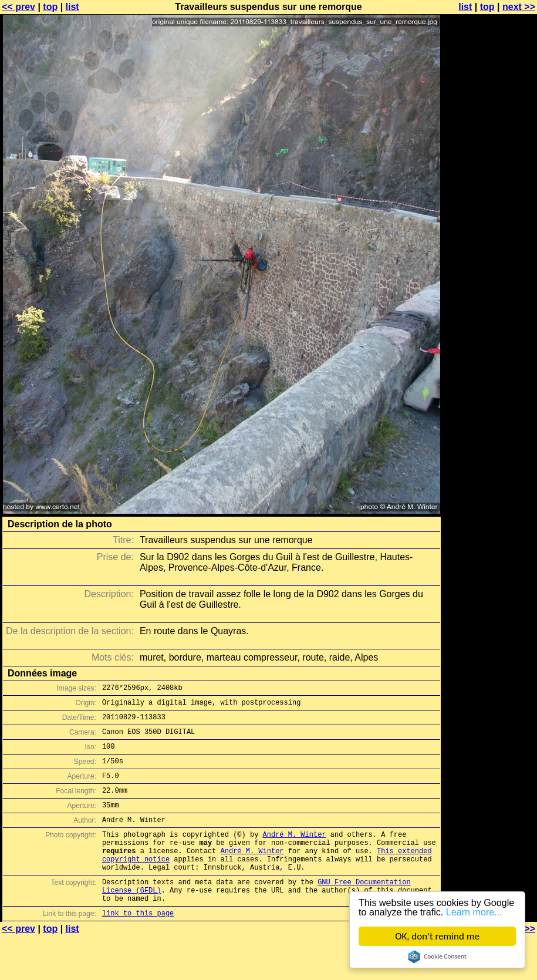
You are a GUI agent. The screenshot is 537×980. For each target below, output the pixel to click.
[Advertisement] (489, 151)
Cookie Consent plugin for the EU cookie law (437, 957)
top (50, 7)
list (72, 7)
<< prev (18, 7)
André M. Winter (295, 853)
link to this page (138, 946)
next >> (519, 7)
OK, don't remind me (437, 936)
